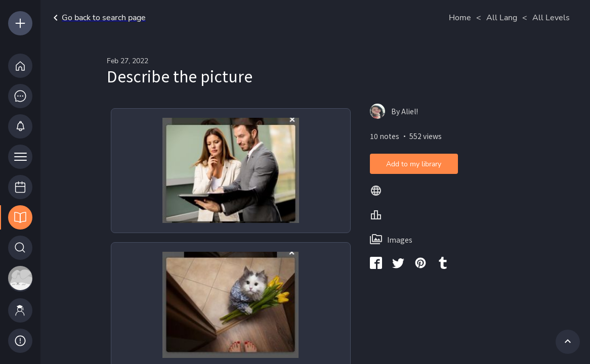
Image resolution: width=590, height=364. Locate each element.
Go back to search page (98, 18)
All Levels (551, 18)
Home (460, 18)
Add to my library (414, 164)
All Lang (502, 18)
